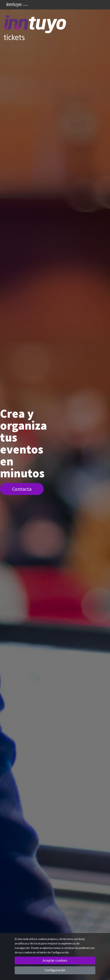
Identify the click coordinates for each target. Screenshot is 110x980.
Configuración (55, 970)
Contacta (22, 489)
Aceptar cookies (55, 960)
